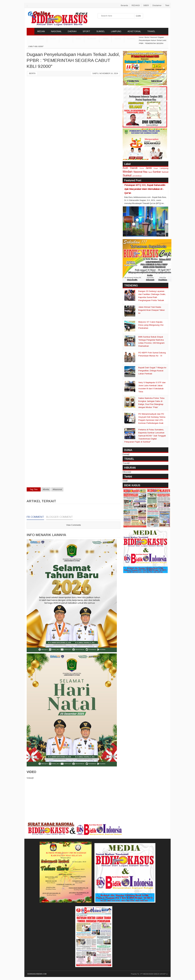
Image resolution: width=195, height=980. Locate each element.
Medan (128, 171)
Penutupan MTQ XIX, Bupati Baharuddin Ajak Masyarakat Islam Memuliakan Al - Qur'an (145, 189)
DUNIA (41, 39)
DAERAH (72, 31)
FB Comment (35, 517)
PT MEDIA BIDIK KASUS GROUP (153, 974)
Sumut (66, 39)
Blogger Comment (59, 517)
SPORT (86, 31)
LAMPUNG (116, 31)
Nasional (138, 172)
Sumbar (92, 39)
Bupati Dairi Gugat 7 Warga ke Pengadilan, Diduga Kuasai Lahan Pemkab (152, 371)
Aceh (53, 39)
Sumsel (131, 39)
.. (27, 5)
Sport (150, 172)
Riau (79, 39)
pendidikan (137, 176)
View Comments (74, 525)
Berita (32, 73)
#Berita (46, 489)
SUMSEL (101, 31)
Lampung (164, 168)
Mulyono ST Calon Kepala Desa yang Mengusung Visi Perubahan (151, 325)
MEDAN (41, 31)
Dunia (142, 168)
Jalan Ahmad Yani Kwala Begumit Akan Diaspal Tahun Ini (152, 310)
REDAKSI (136, 5)
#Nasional (57, 489)
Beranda (124, 5)
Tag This (34, 489)
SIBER (146, 5)
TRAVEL (151, 31)
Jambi (105, 39)
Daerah (134, 168)
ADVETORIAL (134, 31)
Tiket (167, 5)
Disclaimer (157, 5)
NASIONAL (56, 31)
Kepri (118, 39)
